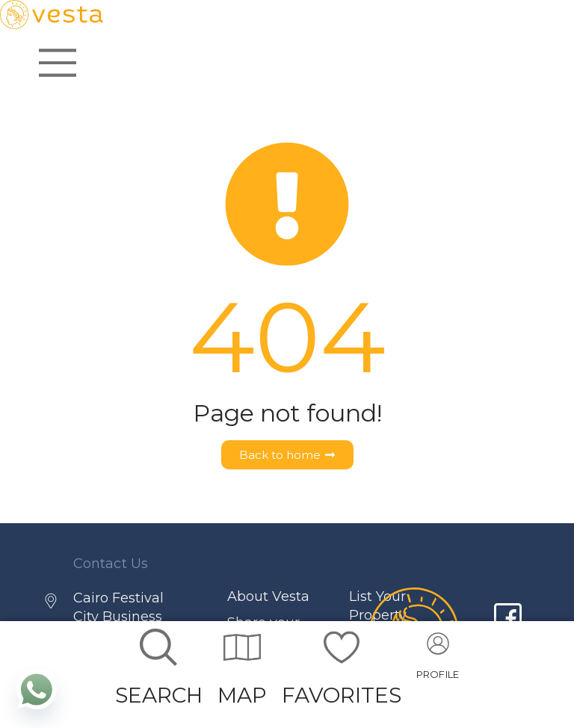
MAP (242, 695)
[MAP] (242, 647)
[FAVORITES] (342, 647)
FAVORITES (342, 695)
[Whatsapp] (37, 689)
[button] (438, 661)
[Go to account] (438, 661)
